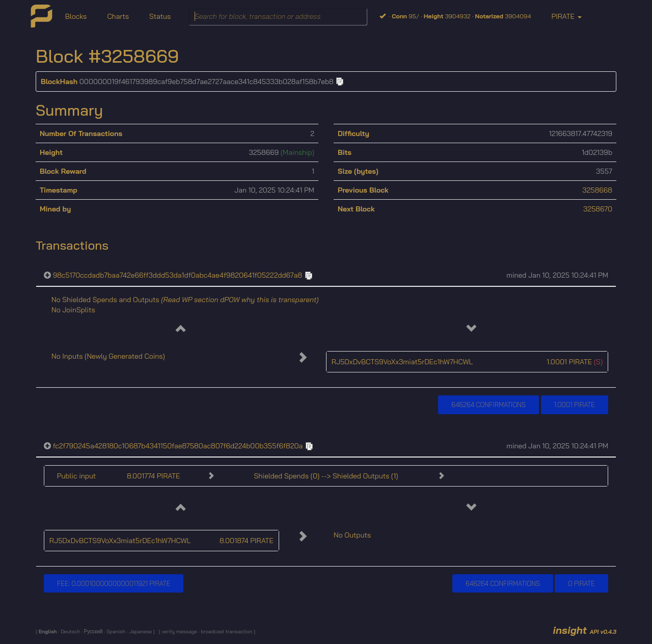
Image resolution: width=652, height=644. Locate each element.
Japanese (140, 632)
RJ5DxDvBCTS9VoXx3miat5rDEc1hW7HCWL (402, 362)
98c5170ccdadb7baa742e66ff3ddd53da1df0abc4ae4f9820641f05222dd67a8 (178, 275)
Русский (93, 632)
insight (585, 630)
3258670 (598, 209)
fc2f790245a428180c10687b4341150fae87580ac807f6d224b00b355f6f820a (178, 446)
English (49, 632)
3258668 (597, 190)
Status (160, 16)
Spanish (115, 632)
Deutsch (70, 632)
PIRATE (566, 16)
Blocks (76, 16)
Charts (118, 16)
